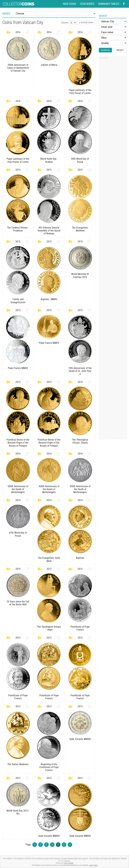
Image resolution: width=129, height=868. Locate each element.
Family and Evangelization (18, 301)
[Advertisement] (113, 107)
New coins (69, 4)
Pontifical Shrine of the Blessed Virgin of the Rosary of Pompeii (18, 443)
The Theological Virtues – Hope (49, 628)
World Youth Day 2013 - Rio (18, 812)
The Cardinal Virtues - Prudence (18, 229)
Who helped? (69, 863)
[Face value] (113, 32)
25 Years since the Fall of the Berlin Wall (18, 603)
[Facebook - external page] (124, 4)
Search (105, 50)
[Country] (113, 21)
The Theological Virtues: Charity (80, 441)
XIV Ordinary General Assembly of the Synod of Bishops (49, 231)
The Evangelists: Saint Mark (49, 559)
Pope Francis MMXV (18, 368)
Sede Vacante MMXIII (80, 739)
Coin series (87, 4)
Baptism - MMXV (49, 299)
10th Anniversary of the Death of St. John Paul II (80, 371)
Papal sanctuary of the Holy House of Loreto (80, 92)
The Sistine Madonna (18, 764)
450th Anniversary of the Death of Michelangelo (18, 489)
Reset (120, 50)
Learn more (93, 865)
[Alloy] (113, 38)
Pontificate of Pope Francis (80, 628)
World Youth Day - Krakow (49, 160)
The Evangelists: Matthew (80, 229)
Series (6, 14)
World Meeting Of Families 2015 (80, 276)
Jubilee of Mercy (49, 65)
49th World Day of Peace (80, 160)
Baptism (80, 558)
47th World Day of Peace (18, 534)
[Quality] (113, 43)
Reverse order (86, 23)
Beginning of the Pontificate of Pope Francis (49, 767)
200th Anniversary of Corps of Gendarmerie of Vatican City (18, 68)
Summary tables (109, 4)
